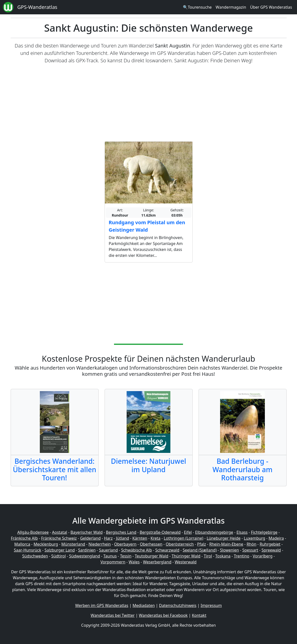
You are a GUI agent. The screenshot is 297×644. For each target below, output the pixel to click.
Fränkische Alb (24, 538)
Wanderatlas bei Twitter (113, 615)
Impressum (211, 605)
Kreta (156, 538)
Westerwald (186, 562)
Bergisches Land (121, 532)
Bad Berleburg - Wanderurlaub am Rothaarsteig (242, 469)
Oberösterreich (180, 544)
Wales (134, 562)
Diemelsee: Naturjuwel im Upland (148, 465)
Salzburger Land (60, 550)
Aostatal (59, 532)
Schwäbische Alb (137, 550)
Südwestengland (84, 556)
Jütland (123, 538)
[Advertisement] (149, 103)
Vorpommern (113, 562)
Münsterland (73, 544)
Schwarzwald (167, 550)
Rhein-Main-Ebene (226, 544)
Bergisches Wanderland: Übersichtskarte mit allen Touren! (55, 469)
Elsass (242, 532)
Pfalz (202, 544)
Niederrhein (100, 544)
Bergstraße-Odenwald (160, 532)
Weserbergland (157, 562)
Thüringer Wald (186, 556)
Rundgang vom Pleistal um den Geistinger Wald (147, 226)
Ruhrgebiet (270, 544)
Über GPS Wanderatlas (271, 7)
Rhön (251, 544)
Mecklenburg (46, 544)
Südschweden (35, 556)
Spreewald (271, 550)
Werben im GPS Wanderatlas (102, 605)
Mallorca (22, 544)
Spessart (250, 550)
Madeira (276, 538)
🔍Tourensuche (197, 7)
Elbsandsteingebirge (214, 532)
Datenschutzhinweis (178, 605)
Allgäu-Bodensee (33, 532)
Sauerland (108, 550)
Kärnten (140, 538)
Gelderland (90, 538)
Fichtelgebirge (264, 532)
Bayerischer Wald (87, 532)
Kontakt (199, 615)
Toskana (223, 556)
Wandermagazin (231, 7)
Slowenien (229, 550)
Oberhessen (151, 544)
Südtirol (58, 556)
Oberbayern (125, 544)
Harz (108, 538)
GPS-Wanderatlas (37, 7)
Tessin (126, 556)
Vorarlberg (263, 556)
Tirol (208, 556)
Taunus (110, 556)
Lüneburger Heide (224, 538)
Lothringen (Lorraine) (183, 538)
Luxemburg (254, 538)
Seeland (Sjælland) (200, 550)
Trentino (242, 556)
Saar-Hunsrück (28, 550)
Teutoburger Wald (151, 556)
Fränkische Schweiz (59, 538)
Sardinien (87, 550)
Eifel (188, 532)
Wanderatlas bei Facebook (163, 615)
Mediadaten (144, 605)
